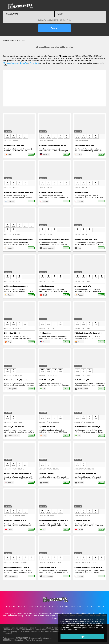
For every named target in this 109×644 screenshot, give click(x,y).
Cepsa (10, 529)
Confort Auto (48, 576)
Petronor (11, 201)
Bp (44, 389)
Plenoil (46, 482)
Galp (10, 154)
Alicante (8, 131)
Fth (79, 248)
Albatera (52, 188)
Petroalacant (13, 576)
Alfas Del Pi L (54, 422)
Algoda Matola (19, 516)
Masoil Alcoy (83, 389)
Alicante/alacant (11, 63)
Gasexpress (12, 389)
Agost (15, 141)
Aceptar (82, 637)
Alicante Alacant (20, 563)
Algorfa (51, 516)
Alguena (87, 516)
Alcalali (16, 281)
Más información (71, 630)
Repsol (46, 201)
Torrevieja (34, 63)
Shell (45, 295)
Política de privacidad (34, 640)
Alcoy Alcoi (53, 281)
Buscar (54, 28)
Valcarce (46, 154)
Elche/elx (24, 63)
